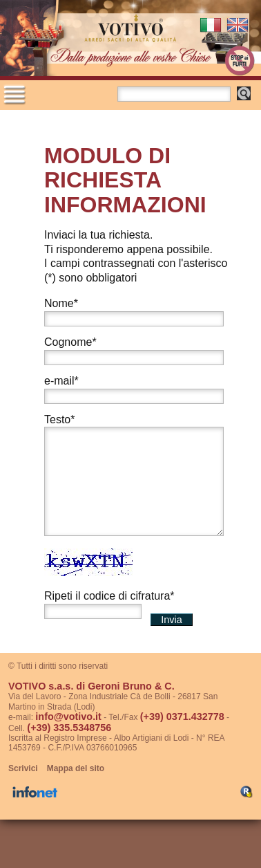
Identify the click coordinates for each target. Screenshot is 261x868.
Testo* (59, 419)
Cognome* (70, 342)
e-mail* (61, 381)
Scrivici (23, 789)
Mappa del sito (76, 789)
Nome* (61, 303)
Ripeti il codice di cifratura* (109, 617)
